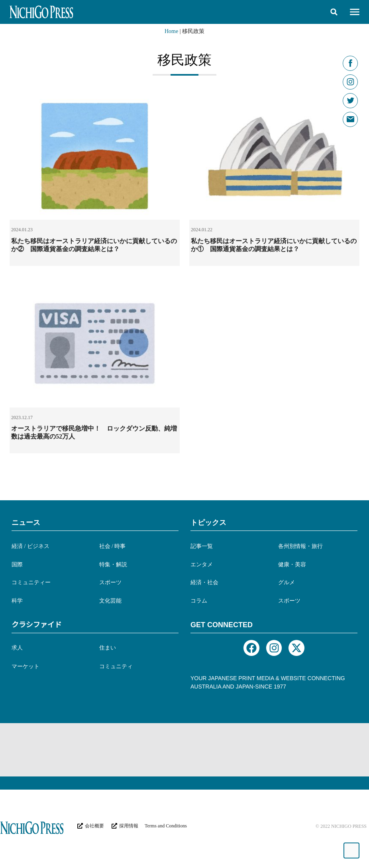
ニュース (26, 523)
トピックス (208, 523)
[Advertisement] (155, 749)
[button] (334, 12)
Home (171, 31)
